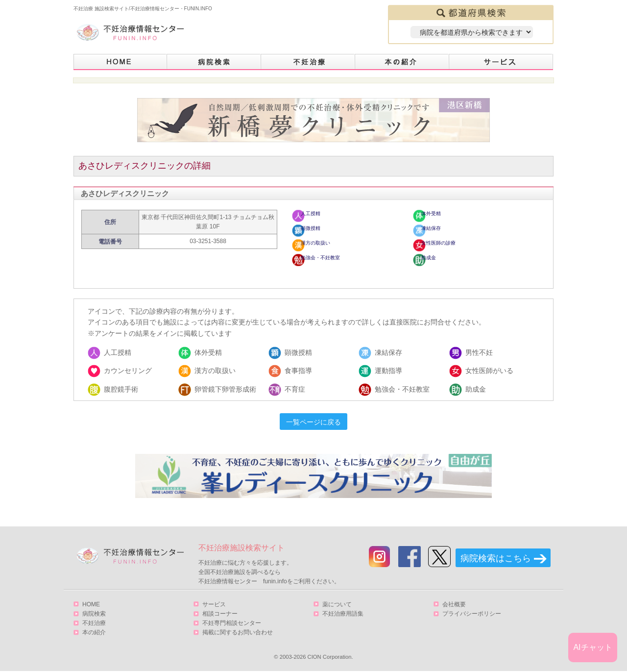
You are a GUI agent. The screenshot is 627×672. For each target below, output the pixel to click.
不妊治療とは (308, 62)
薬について (337, 604)
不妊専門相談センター (232, 623)
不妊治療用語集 (343, 614)
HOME (120, 62)
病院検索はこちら (496, 558)
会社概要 (454, 604)
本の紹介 (402, 62)
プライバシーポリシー (472, 614)
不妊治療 (94, 623)
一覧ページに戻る (313, 422)
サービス (501, 62)
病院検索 (214, 62)
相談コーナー (220, 614)
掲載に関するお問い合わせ (238, 632)
